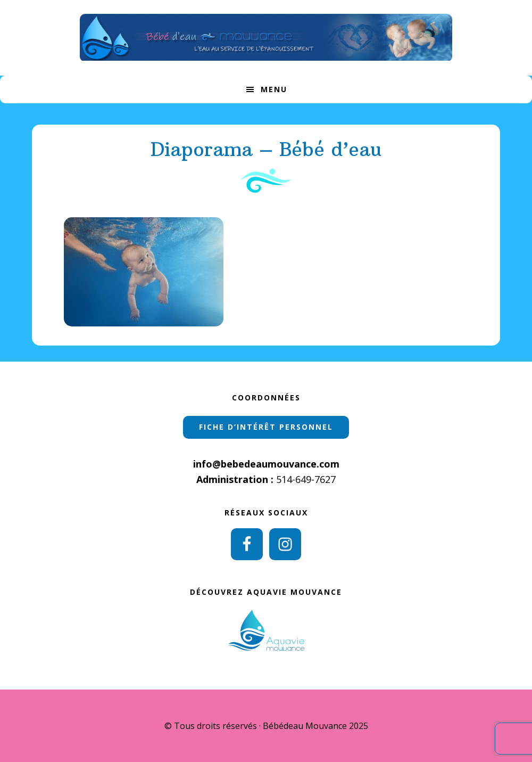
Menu (274, 89)
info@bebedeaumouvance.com (266, 464)
